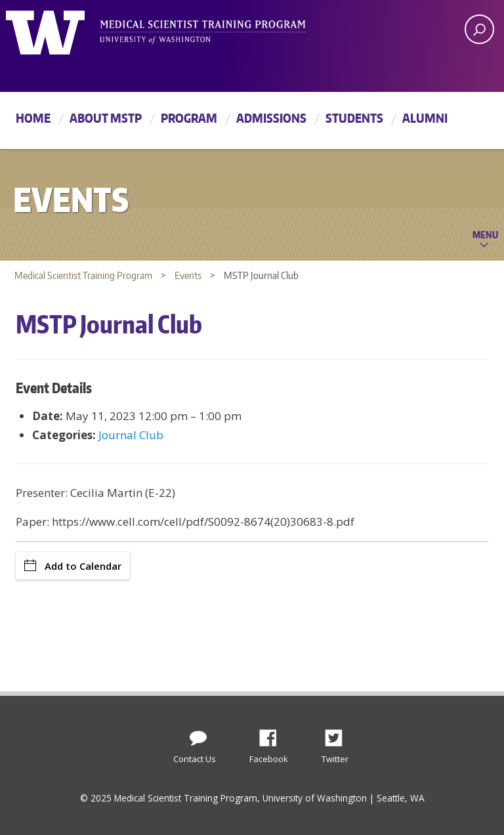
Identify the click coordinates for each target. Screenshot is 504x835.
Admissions (271, 118)
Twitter (339, 735)
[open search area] (479, 29)
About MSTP (106, 118)
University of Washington (59, 30)
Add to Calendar (73, 566)
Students (354, 118)
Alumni (425, 118)
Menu (485, 234)
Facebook (273, 735)
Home (33, 118)
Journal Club (131, 435)
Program (189, 118)
